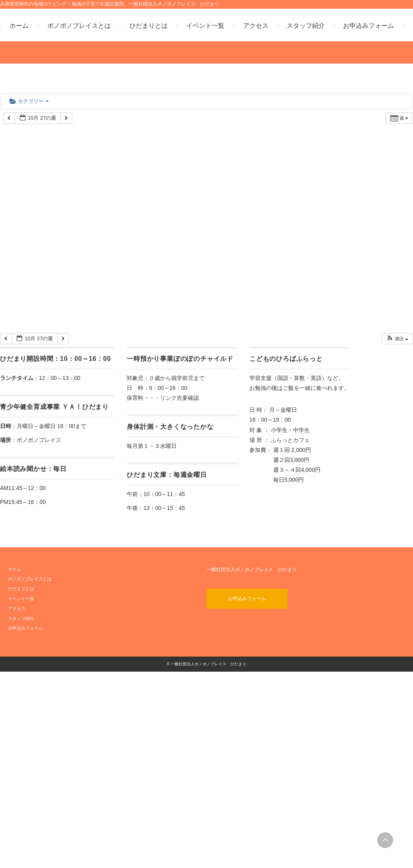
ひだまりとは (149, 26)
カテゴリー (29, 101)
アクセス (256, 26)
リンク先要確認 (179, 398)
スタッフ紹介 (306, 26)
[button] (397, 339)
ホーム (19, 26)
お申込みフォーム (369, 26)
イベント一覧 (205, 26)
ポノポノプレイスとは (79, 26)
